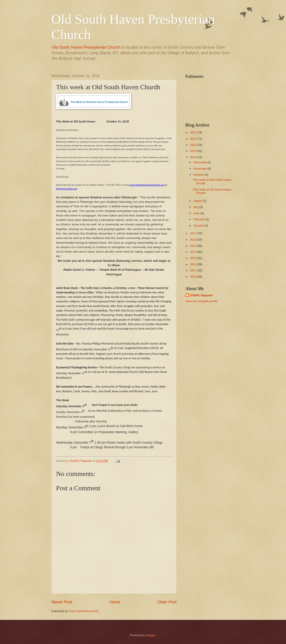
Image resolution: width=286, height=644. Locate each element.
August (198, 201)
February (199, 219)
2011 (193, 270)
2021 (193, 139)
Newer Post (62, 602)
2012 (193, 264)
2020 (193, 145)
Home (115, 602)
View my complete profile (201, 301)
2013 (193, 258)
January (199, 225)
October (199, 175)
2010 (193, 277)
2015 (193, 246)
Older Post (167, 602)
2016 (193, 240)
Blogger (151, 635)
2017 (193, 233)
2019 (193, 151)
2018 (193, 157)
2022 (193, 132)
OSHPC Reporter (201, 295)
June (197, 213)
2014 (193, 252)
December (200, 162)
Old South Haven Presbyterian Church (86, 47)
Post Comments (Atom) (84, 611)
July (196, 207)
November (200, 169)
